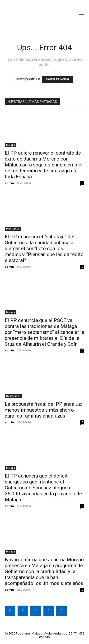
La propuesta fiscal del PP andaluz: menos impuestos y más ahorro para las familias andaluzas (43, 410)
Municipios (13, 229)
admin (9, 183)
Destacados (13, 396)
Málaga (11, 145)
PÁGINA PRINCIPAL (58, 79)
